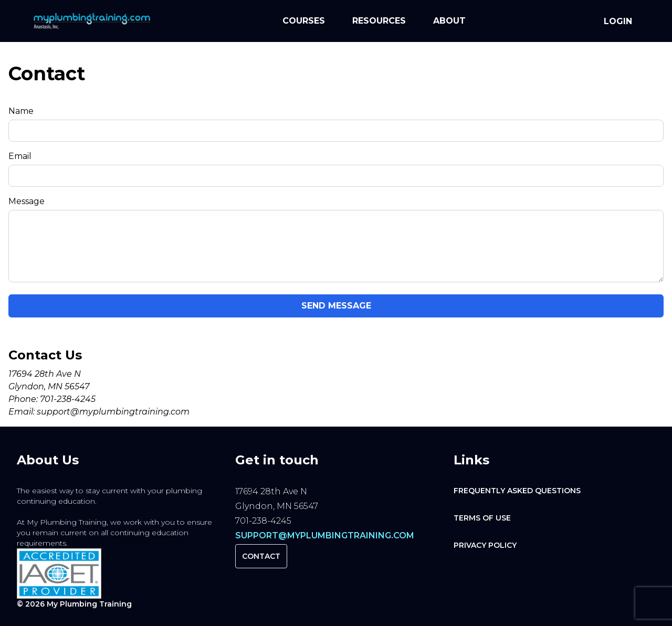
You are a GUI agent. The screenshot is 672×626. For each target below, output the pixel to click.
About (449, 21)
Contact (261, 556)
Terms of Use (482, 518)
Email (20, 156)
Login (618, 21)
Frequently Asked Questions (517, 491)
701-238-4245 (68, 399)
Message (27, 201)
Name (21, 111)
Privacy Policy (485, 545)
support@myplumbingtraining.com (113, 412)
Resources (379, 21)
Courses (304, 21)
